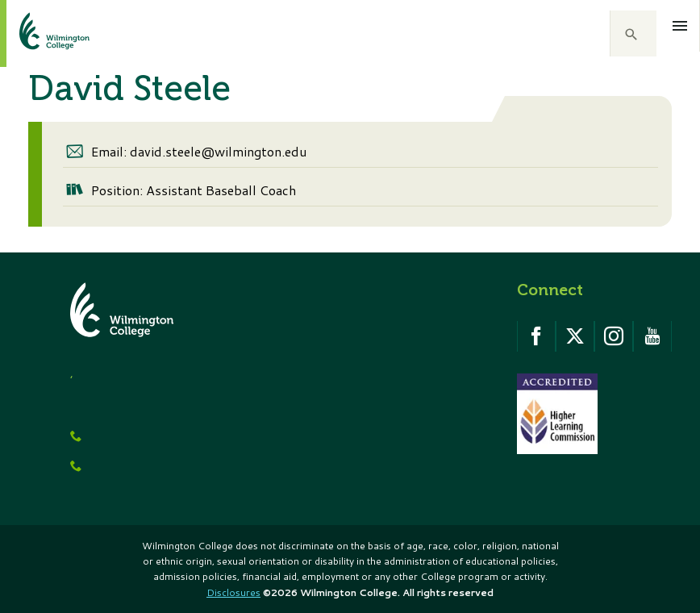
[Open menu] (680, 26)
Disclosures (233, 592)
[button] (633, 34)
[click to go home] (35, 33)
